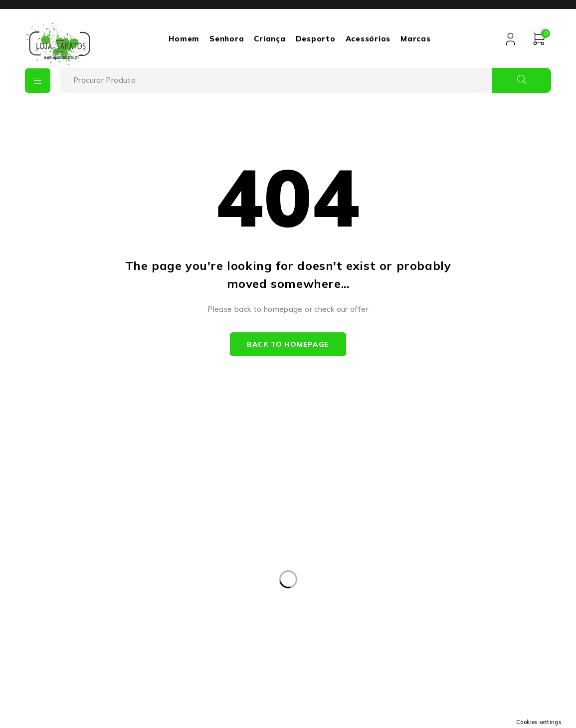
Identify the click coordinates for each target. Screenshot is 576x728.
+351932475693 (96, 590)
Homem (184, 39)
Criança (269, 39)
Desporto (315, 39)
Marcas (415, 39)
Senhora (226, 39)
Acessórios (367, 39)
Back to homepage (288, 345)
